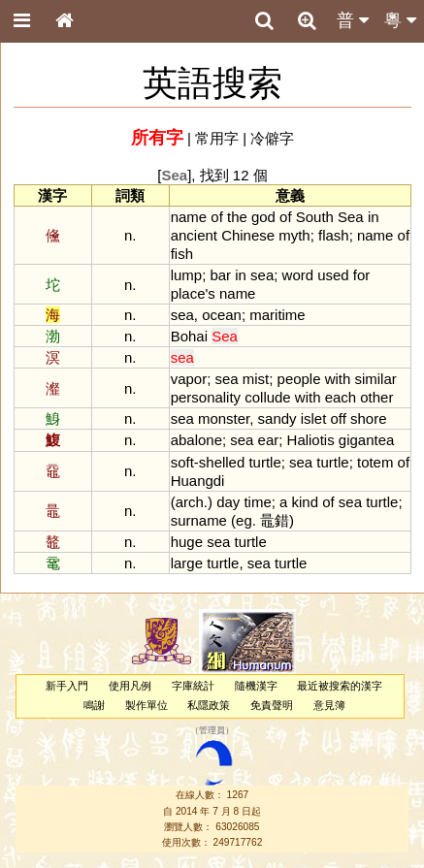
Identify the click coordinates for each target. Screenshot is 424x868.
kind (305, 502)
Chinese (248, 235)
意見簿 (329, 705)
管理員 (212, 730)
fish (182, 254)
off (339, 418)
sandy (277, 418)
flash (334, 235)
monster (224, 418)
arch (190, 502)
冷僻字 (272, 138)
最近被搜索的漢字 (340, 686)
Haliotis (311, 440)
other (376, 397)
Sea (351, 217)
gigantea (366, 440)
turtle (264, 462)
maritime (277, 315)
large (187, 563)
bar (220, 275)
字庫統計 (193, 686)
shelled (222, 462)
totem (375, 462)
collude (267, 397)
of (216, 217)
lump (186, 275)
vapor (189, 379)
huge (187, 542)
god (263, 217)
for (361, 275)
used (333, 275)
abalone (196, 440)
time (257, 502)
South (315, 217)
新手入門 (67, 686)
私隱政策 (209, 705)
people (299, 379)
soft (182, 462)
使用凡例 (130, 686)
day (228, 502)
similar (375, 379)
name (189, 217)
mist (256, 379)
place (188, 293)
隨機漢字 (256, 686)
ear (269, 440)
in (374, 217)
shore (368, 418)
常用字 (217, 138)
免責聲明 (272, 705)
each (341, 397)
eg (244, 520)
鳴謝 (94, 705)
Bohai (189, 336)
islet (314, 418)
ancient (194, 235)
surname (199, 520)
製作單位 (147, 705)
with (338, 379)
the (237, 217)
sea (262, 275)
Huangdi (198, 481)
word (298, 275)
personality (206, 397)
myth (294, 235)
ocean (222, 315)
